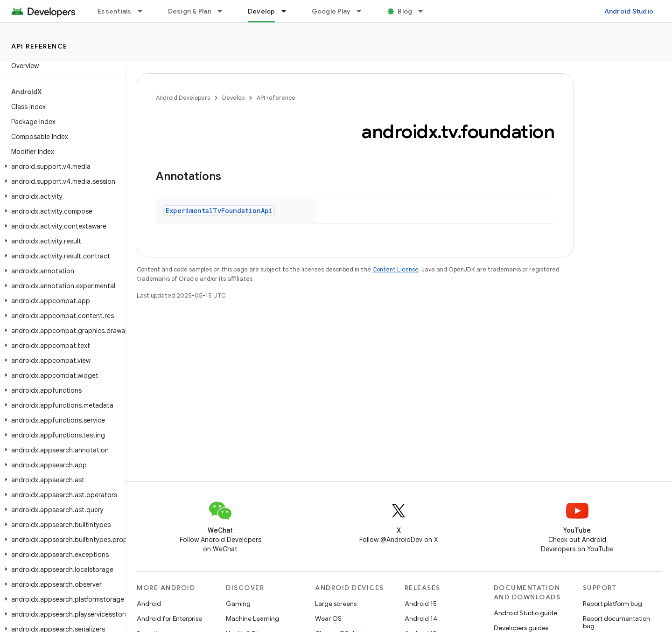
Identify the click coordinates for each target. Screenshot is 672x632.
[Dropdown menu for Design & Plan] (224, 11)
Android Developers (183, 98)
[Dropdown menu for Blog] (425, 11)
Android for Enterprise (169, 618)
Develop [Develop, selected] (262, 11)
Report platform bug (612, 604)
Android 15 (421, 604)
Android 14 (421, 618)
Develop (233, 98)
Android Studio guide (525, 613)
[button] (61, 167)
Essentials (115, 11)
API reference (39, 46)
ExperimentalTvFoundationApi (219, 211)
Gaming (238, 604)
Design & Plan (190, 11)
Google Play (331, 11)
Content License (395, 269)
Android (149, 604)
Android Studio (629, 11)
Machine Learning (252, 618)
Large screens (336, 604)
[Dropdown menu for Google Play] (363, 11)
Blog (405, 11)
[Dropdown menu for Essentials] (144, 11)
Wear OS (328, 618)
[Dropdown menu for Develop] (288, 11)
